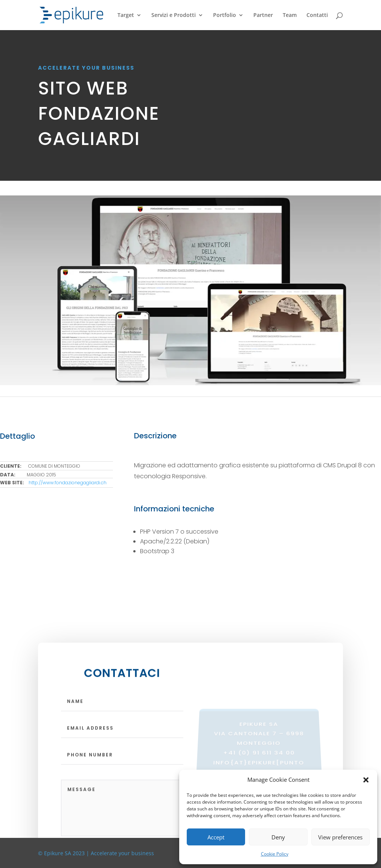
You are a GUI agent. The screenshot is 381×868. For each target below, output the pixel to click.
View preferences (340, 837)
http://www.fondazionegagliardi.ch (68, 483)
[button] (366, 780)
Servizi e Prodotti (174, 15)
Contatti (317, 15)
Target (126, 15)
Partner (263, 15)
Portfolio (225, 15)
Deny (278, 837)
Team (290, 15)
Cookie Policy (275, 854)
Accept (216, 837)
